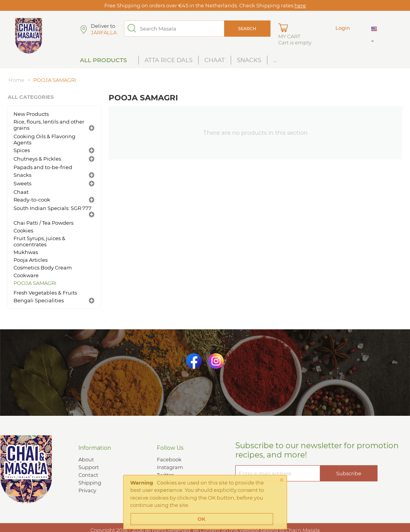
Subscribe (349, 473)
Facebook (169, 459)
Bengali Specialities (39, 300)
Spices (22, 150)
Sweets (22, 183)
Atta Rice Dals (168, 60)
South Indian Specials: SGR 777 (53, 208)
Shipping (90, 483)
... (275, 60)
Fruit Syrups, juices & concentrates (39, 241)
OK (202, 519)
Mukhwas (26, 252)
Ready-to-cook (32, 200)
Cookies (23, 230)
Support (89, 467)
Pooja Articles (31, 260)
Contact (88, 475)
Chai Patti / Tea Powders (43, 223)
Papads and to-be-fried (43, 167)
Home (16, 80)
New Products (31, 114)
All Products (103, 60)
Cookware (26, 275)
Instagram (170, 467)
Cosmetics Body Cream (43, 268)
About (86, 459)
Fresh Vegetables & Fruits (45, 293)
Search (247, 29)
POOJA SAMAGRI (35, 283)
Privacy (87, 490)
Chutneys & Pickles (37, 159)
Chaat (215, 60)
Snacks (249, 60)
